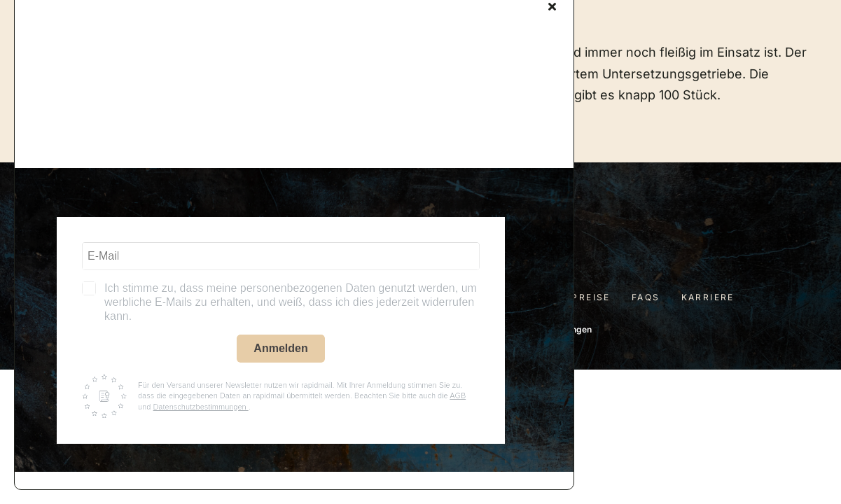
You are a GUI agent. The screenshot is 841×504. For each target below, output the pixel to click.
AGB (458, 395)
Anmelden (280, 348)
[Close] (552, 6)
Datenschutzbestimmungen (200, 407)
